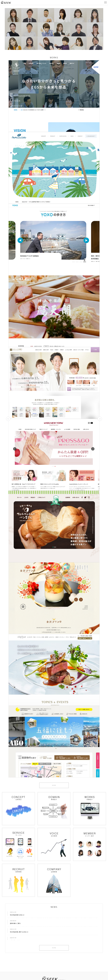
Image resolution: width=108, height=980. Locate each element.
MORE (54, 786)
